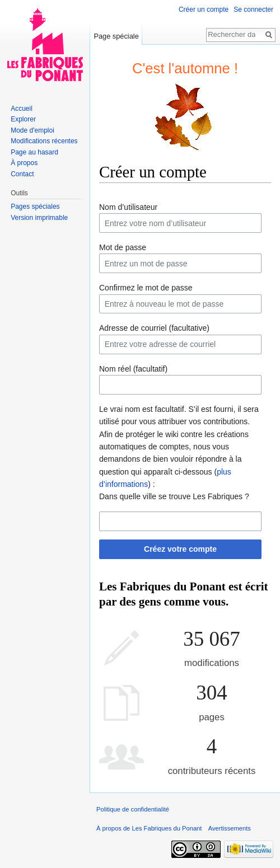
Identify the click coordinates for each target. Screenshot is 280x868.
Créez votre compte (180, 549)
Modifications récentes (44, 141)
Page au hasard (34, 152)
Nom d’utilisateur (128, 207)
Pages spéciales (35, 207)
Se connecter (253, 10)
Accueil (22, 109)
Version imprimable (39, 218)
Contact (22, 174)
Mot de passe (123, 247)
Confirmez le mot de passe (146, 288)
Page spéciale (116, 36)
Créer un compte (204, 10)
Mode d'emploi (32, 130)
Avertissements (230, 828)
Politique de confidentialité (133, 809)
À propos (24, 163)
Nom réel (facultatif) (133, 369)
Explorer (23, 119)
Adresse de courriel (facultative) (154, 328)
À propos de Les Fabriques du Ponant (149, 828)
